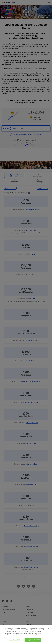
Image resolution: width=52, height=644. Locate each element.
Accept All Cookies (33, 640)
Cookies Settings (16, 640)
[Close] (49, 629)
